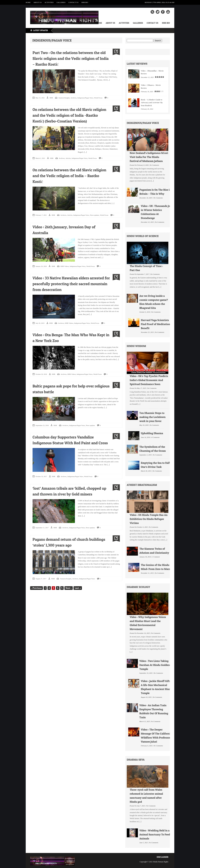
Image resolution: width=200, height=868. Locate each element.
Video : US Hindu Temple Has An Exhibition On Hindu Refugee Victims (149, 519)
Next (69, 588)
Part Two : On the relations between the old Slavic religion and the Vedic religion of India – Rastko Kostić (71, 58)
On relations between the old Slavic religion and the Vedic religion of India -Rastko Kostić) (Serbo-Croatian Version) (69, 115)
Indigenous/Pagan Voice (85, 98)
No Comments (154, 165)
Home (28, 2)
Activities (49, 2)
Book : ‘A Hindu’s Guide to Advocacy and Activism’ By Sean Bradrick (152, 103)
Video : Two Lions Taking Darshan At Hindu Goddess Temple (155, 665)
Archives (74, 98)
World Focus (98, 98)
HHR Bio (85, 2)
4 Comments (155, 437)
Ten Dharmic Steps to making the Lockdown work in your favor (152, 417)
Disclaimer (162, 857)
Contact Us (73, 2)
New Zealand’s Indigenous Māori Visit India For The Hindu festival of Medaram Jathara (149, 157)
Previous (36, 588)
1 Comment (156, 556)
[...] (108, 80)
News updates (94, 215)
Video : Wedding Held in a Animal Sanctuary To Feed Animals (155, 834)
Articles (68, 158)
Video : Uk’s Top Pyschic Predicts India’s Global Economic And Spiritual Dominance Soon (149, 380)
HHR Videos (65, 266)
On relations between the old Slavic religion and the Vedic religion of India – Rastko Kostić (69, 176)
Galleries (61, 2)
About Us (38, 2)
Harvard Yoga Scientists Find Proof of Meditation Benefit (155, 324)
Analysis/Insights (64, 98)
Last (78, 588)
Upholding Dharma (152, 433)
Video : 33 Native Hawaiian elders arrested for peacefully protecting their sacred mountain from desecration (71, 284)
